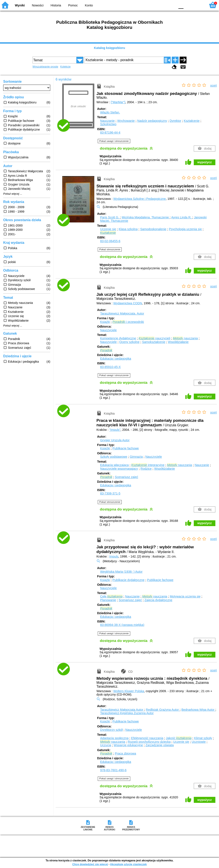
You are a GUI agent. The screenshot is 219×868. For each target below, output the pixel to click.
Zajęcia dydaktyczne (158, 600)
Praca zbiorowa (125, 753)
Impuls (114, 556)
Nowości (38, 5)
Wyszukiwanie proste (45, 67)
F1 (188, 5)
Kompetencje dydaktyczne (118, 338)
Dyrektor (175, 121)
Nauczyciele (108, 330)
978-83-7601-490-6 (113, 770)
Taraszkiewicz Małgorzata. (122, 313)
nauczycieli (154, 338)
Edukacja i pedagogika (116, 359)
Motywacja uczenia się (185, 596)
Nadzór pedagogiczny (152, 121)
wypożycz (205, 162)
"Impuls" (115, 430)
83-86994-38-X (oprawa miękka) (122, 625)
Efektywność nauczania (147, 738)
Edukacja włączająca (114, 465)
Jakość (179, 738)
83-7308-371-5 (110, 493)
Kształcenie (192, 121)
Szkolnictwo (108, 124)
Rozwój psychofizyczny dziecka (149, 742)
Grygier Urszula (115, 440)
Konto (89, 5)
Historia (56, 5)
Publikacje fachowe (126, 448)
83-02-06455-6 (110, 241)
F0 (181, 5)
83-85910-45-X (110, 367)
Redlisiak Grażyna (163, 710)
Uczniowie (199, 742)
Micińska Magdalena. (146, 217)
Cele (111, 596)
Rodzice (146, 469)
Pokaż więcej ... (13, 194)
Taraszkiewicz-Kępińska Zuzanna (127, 713)
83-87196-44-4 (110, 132)
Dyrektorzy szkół (111, 730)
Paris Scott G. (110, 217)
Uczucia (106, 745)
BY (171, 5)
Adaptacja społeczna (114, 738)
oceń (214, 85)
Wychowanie (126, 121)
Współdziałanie (178, 342)
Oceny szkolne (129, 342)
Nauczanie (107, 121)
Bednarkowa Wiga (198, 710)
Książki (105, 322)
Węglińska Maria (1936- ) (121, 572)
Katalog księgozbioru (109, 48)
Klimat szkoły (203, 738)
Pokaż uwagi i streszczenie (114, 141)
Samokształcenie (154, 342)
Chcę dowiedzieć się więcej (90, 864)
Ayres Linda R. (182, 217)
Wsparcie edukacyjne (128, 745)
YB (162, 5)
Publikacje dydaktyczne (129, 580)
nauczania (185, 338)
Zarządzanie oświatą (160, 745)
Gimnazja (136, 457)
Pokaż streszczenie (110, 249)
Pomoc (73, 5)
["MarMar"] (118, 102)
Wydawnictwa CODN (128, 303)
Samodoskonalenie (153, 229)
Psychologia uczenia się (185, 229)
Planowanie (108, 600)
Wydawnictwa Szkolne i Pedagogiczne (140, 199)
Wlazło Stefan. (110, 112)
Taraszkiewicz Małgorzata (122, 710)
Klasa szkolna (128, 229)
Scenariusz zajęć (127, 477)
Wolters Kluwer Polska (129, 691)
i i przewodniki (128, 322)
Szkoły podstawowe (114, 457)
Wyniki (20, 5)
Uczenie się (108, 229)
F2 (198, 5)
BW (154, 5)
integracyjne (148, 465)
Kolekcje (65, 67)
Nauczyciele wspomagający (119, 469)
